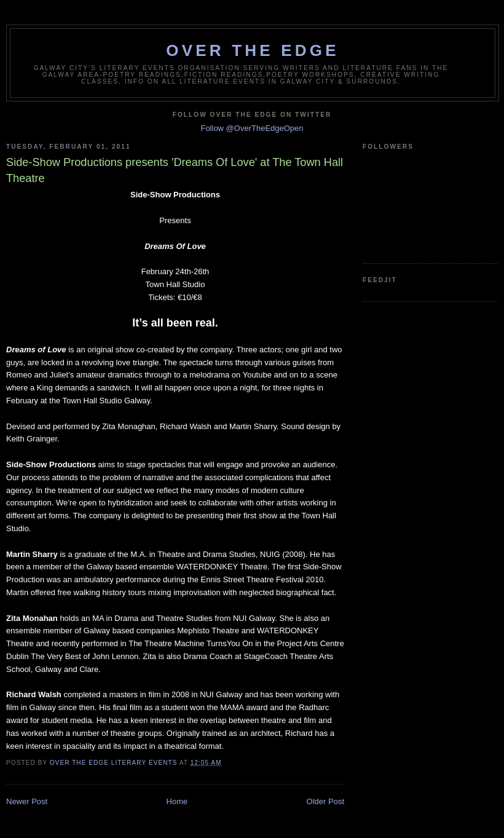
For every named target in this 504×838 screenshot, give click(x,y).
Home (177, 801)
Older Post (325, 801)
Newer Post (27, 801)
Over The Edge (252, 50)
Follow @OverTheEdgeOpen (252, 128)
